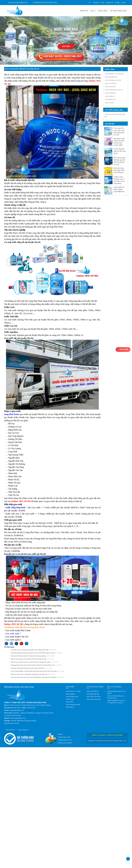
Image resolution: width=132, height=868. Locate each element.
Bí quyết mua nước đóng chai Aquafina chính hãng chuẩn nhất (29, 650)
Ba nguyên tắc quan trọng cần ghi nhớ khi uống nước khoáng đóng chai (32, 665)
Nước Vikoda (110, 93)
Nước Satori (110, 87)
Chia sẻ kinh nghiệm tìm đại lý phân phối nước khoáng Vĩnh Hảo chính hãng (33, 671)
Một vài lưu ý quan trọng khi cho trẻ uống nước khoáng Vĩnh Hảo (30, 662)
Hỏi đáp (117, 3)
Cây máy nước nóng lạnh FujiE (115, 115)
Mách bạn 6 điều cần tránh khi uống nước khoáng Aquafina (28, 656)
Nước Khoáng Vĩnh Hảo (114, 90)
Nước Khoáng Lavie (113, 80)
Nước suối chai (10, 730)
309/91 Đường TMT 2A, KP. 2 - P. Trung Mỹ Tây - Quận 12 (116, 702)
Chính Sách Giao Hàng (94, 699)
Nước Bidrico (110, 99)
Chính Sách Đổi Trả (93, 691)
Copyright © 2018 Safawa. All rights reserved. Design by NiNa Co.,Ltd (107, 741)
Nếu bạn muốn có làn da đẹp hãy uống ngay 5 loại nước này (28, 674)
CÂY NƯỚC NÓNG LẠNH (118, 11)
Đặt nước (123, 350)
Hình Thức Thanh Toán (93, 697)
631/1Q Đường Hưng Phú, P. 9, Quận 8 (117, 692)
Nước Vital (109, 96)
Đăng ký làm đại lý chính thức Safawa (107, 735)
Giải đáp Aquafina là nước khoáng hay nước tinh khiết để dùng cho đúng (32, 653)
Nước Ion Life (110, 83)
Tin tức (102, 3)
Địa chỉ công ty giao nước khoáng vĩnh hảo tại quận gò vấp (28, 659)
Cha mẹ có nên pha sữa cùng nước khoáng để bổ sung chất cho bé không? (33, 677)
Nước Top (109, 103)
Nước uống (103, 11)
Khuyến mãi (110, 3)
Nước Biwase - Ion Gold (114, 74)
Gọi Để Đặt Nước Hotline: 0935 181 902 (45, 3)
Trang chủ (84, 11)
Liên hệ (123, 3)
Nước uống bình (23, 730)
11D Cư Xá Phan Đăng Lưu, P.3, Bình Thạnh (116, 697)
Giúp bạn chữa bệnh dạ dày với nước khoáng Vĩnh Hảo (27, 668)
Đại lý (93, 11)
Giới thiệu (96, 3)
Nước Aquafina (111, 77)
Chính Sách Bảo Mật (93, 694)
